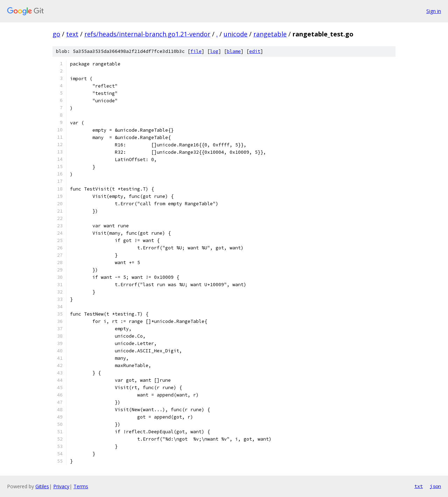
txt (419, 486)
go (56, 34)
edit (255, 51)
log (214, 51)
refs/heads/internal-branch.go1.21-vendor (147, 34)
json (435, 486)
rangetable (270, 34)
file (196, 51)
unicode (236, 34)
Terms (81, 486)
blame (234, 51)
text (72, 34)
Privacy (61, 486)
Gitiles (42, 486)
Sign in (434, 11)
